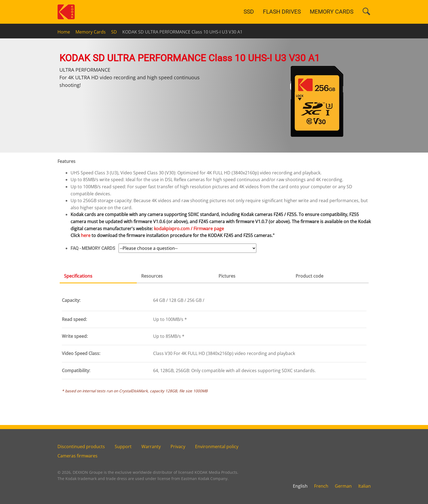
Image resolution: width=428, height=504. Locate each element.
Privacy (178, 447)
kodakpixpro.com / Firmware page (189, 229)
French (321, 486)
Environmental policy (217, 447)
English (300, 486)
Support (123, 447)
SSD (249, 12)
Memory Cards (91, 32)
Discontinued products (81, 447)
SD (114, 32)
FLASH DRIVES (282, 12)
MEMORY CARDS (332, 12)
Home (64, 32)
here (86, 235)
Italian (365, 486)
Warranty (151, 447)
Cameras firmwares (78, 456)
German (343, 486)
